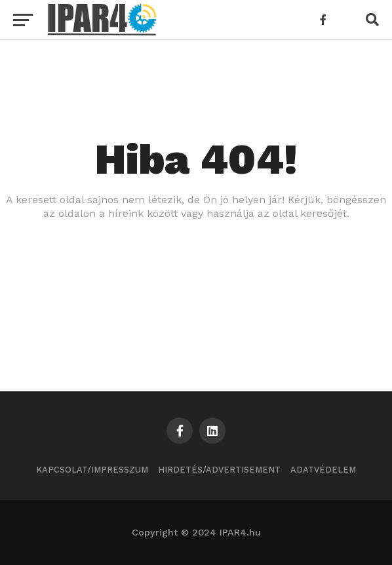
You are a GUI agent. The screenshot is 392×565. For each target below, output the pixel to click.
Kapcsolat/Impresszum (92, 470)
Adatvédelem (323, 470)
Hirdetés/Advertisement (219, 470)
